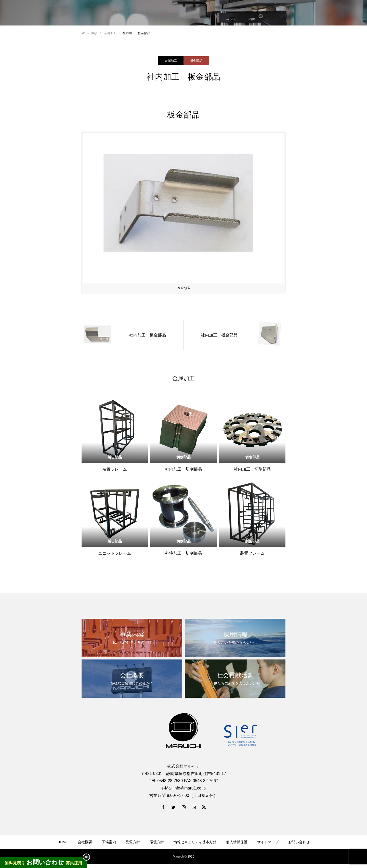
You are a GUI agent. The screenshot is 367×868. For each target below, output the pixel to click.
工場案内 (109, 842)
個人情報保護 (237, 842)
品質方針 (133, 842)
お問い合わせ (299, 842)
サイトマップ (268, 842)
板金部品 (196, 61)
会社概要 (85, 842)
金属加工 (171, 61)
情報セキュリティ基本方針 (195, 842)
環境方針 (157, 842)
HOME (63, 842)
